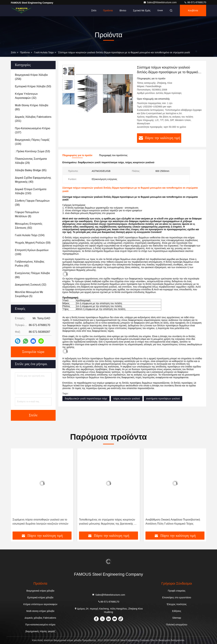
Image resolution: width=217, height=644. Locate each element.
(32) (26, 96)
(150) (31, 191)
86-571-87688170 (195, 2)
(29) (31, 161)
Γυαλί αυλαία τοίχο (44, 52)
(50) (33, 86)
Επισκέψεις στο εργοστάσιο (177, 597)
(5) (29, 294)
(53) (32, 151)
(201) (33, 119)
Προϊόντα (108, 10)
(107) (33, 130)
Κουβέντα (193, 10)
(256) (31, 77)
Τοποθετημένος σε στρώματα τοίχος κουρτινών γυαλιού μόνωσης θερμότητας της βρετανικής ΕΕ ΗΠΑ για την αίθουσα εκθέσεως (108, 522)
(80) (32, 107)
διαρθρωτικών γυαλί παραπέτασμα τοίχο (86, 399)
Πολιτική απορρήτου (177, 625)
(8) (27, 214)
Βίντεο (123, 10)
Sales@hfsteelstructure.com (160, 2)
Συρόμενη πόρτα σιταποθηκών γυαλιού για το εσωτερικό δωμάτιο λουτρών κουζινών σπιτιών (40, 522)
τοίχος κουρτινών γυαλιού (127, 399)
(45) (30, 264)
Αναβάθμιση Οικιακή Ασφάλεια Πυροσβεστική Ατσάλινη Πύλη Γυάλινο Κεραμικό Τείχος (173, 522)
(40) (33, 180)
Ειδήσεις (177, 611)
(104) (32, 142)
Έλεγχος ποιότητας (177, 604)
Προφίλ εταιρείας (177, 591)
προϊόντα (25, 52)
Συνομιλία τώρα (33, 352)
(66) (32, 275)
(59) (33, 243)
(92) (29, 226)
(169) (32, 252)
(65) (31, 170)
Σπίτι (94, 10)
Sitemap (177, 618)
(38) (32, 203)
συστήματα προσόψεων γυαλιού (163, 399)
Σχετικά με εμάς (142, 10)
